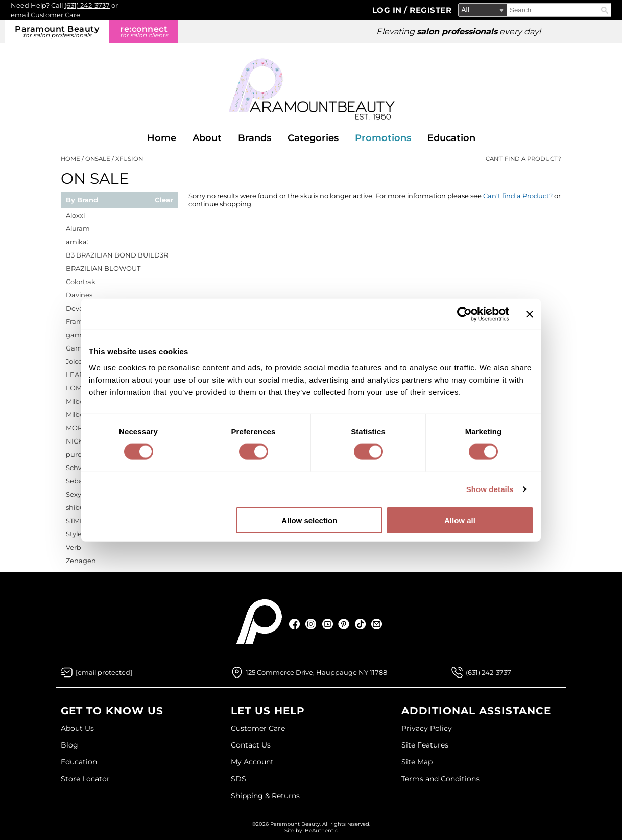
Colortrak (81, 282)
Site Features (425, 745)
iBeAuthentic (321, 831)
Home (162, 138)
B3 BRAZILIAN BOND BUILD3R (117, 255)
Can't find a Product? (523, 159)
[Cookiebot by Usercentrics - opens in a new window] (464, 314)
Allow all (460, 520)
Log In (388, 10)
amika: (77, 242)
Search (605, 10)
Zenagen (81, 561)
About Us (77, 728)
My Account (252, 762)
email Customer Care (45, 15)
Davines (79, 295)
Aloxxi (75, 215)
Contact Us (251, 745)
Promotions (383, 138)
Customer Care (258, 728)
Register (430, 10)
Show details (490, 489)
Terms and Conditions (440, 779)
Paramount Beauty (57, 31)
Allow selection (309, 520)
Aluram (78, 228)
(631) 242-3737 (87, 5)
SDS (238, 779)
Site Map (417, 762)
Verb (74, 547)
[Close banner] (530, 314)
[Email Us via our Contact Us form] (104, 672)
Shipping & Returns (265, 796)
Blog (69, 745)
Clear (164, 200)
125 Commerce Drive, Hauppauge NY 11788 (316, 672)
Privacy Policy (427, 728)
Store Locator (85, 779)
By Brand (82, 200)
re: (144, 31)
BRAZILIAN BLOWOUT (103, 268)
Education (451, 138)
